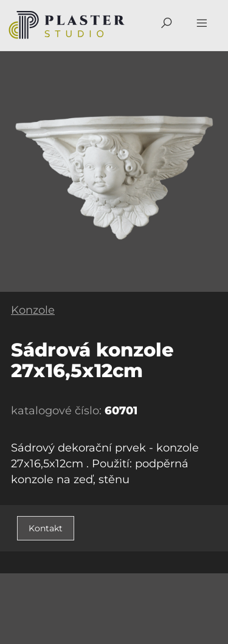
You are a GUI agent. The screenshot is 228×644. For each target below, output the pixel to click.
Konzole (33, 310)
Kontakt (46, 528)
